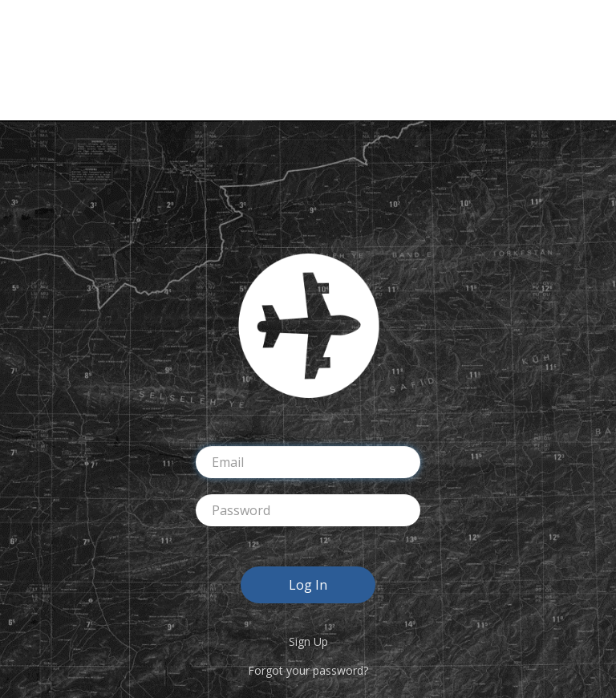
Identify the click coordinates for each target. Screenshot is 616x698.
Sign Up (308, 641)
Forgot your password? (308, 670)
